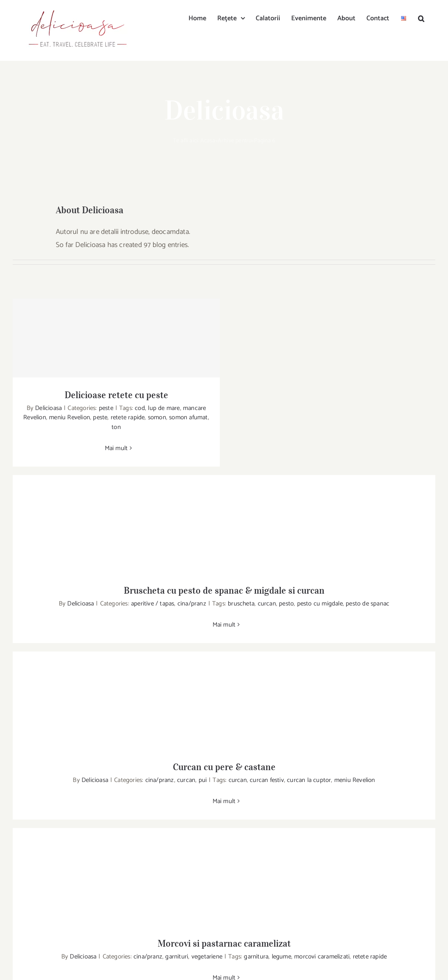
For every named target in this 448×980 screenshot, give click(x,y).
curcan (267, 604)
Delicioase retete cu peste (116, 395)
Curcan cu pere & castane (224, 767)
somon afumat (188, 417)
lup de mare (164, 408)
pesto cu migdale (320, 604)
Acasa (208, 141)
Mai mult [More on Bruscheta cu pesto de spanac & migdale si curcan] (224, 625)
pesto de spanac (367, 604)
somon (157, 417)
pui (203, 780)
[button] (421, 18)
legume (281, 957)
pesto (286, 604)
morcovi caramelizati (322, 957)
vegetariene (207, 957)
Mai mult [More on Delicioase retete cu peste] (116, 448)
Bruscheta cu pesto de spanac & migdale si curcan (224, 590)
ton (116, 427)
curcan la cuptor (309, 780)
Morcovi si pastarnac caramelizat (224, 943)
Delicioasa (48, 408)
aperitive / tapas (153, 604)
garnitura (256, 957)
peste (106, 408)
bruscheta (241, 604)
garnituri (177, 957)
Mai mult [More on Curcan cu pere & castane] (224, 801)
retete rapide (128, 417)
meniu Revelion (70, 417)
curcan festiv (267, 780)
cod (140, 408)
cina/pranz (192, 604)
